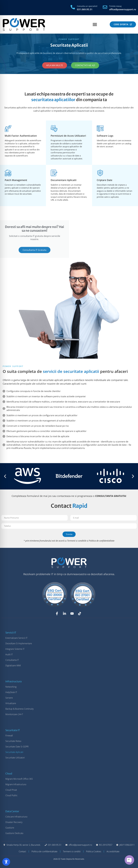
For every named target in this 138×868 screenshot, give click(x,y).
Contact (22, 851)
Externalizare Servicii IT (16, 638)
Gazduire (10, 828)
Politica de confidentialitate (102, 541)
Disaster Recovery (14, 822)
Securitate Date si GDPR (17, 747)
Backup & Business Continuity (19, 709)
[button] (5, 476)
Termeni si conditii (72, 851)
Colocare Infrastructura (16, 817)
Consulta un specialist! (87, 6)
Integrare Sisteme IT (15, 649)
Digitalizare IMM (13, 665)
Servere (9, 698)
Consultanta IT (12, 660)
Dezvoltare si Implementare (19, 643)
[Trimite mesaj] (105, 7)
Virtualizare (11, 703)
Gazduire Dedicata (14, 833)
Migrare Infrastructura (16, 784)
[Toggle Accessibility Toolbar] (6, 862)
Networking (11, 687)
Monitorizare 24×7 (14, 714)
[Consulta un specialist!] (73, 7)
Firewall (9, 736)
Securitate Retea (13, 741)
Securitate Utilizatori (15, 758)
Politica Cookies (94, 851)
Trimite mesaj (115, 6)
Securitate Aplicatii (14, 752)
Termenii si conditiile (77, 541)
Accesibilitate (113, 851)
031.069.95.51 (85, 9)
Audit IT (9, 654)
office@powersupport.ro (123, 9)
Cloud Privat (11, 790)
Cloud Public (11, 795)
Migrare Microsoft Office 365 (19, 779)
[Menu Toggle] (95, 24)
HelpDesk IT (11, 692)
